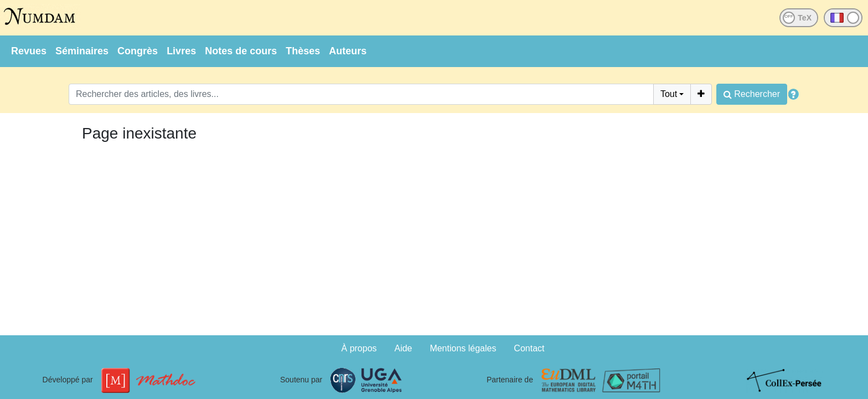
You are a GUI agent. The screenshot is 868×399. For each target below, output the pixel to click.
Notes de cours (241, 51)
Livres (181, 51)
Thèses (303, 51)
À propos (359, 348)
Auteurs (348, 51)
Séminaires (82, 51)
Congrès (138, 51)
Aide (403, 348)
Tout (669, 94)
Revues (29, 51)
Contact (529, 348)
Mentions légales (463, 348)
